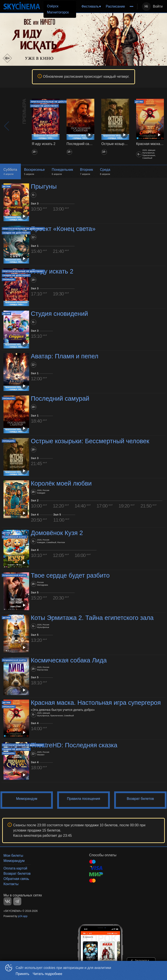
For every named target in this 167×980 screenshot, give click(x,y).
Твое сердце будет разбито (70, 575)
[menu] (101, 7)
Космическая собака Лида (69, 660)
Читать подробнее (48, 974)
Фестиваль (90, 6)
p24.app (23, 916)
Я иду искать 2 (52, 271)
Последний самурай (60, 399)
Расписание (115, 6)
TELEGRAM (17, 901)
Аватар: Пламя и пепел (65, 356)
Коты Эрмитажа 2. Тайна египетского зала (92, 618)
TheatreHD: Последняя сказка (74, 745)
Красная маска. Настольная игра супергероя (96, 703)
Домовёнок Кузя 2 (57, 533)
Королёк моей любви (61, 483)
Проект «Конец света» (63, 229)
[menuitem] (91, 7)
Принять (23, 974)
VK (8, 901)
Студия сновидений (59, 314)
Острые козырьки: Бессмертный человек (90, 441)
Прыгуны (44, 186)
